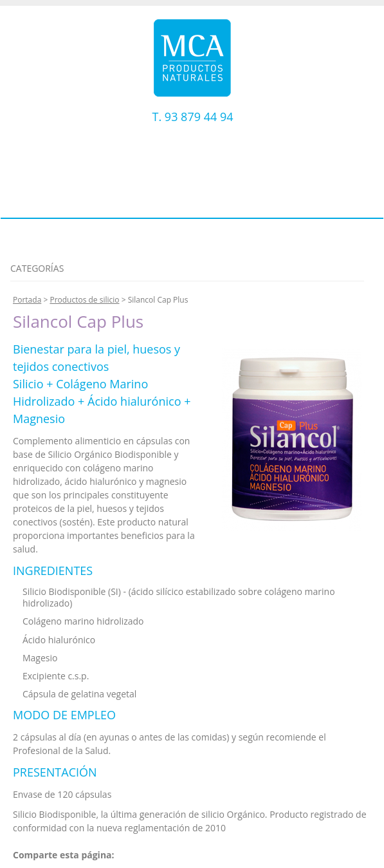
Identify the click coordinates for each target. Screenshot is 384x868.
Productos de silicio (84, 300)
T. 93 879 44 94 (193, 117)
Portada (27, 300)
